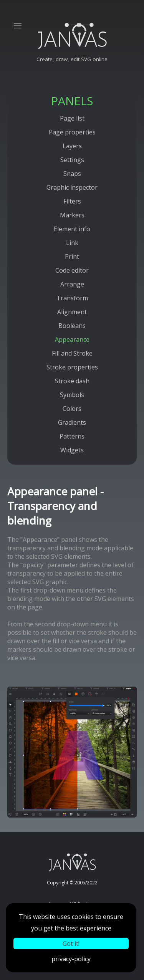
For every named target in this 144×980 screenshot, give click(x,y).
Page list (72, 118)
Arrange (72, 284)
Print (72, 257)
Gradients (72, 422)
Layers (72, 146)
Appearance (72, 339)
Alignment (72, 312)
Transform (72, 298)
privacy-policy (71, 959)
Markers (72, 215)
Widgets (72, 450)
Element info (72, 229)
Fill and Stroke (72, 353)
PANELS (72, 101)
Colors (72, 409)
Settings (72, 160)
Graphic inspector (72, 187)
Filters (72, 201)
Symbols (72, 395)
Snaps (72, 174)
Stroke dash (72, 381)
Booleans (72, 326)
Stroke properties (72, 367)
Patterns (72, 436)
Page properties (72, 132)
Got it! (71, 944)
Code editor (72, 270)
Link (72, 243)
